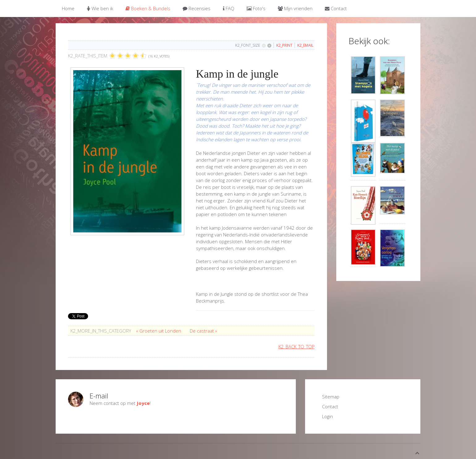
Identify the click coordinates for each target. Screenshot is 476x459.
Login (327, 416)
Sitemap (331, 397)
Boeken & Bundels (148, 8)
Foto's (256, 8)
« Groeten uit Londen (159, 331)
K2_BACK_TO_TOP (297, 346)
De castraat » (203, 331)
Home (68, 8)
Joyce (143, 403)
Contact (336, 8)
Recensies (197, 8)
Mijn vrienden (295, 8)
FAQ (229, 8)
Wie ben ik (100, 8)
